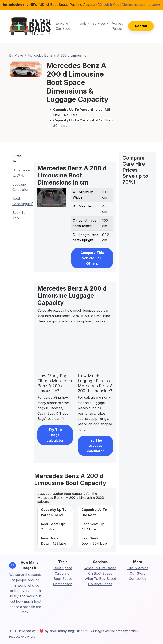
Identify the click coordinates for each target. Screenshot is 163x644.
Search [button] (141, 26)
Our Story (138, 573)
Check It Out (109, 5)
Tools (82, 23)
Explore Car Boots (64, 26)
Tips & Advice (138, 568)
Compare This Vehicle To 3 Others (92, 258)
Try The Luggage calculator (95, 446)
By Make (16, 55)
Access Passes (117, 26)
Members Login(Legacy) (141, 5)
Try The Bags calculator (55, 435)
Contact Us (138, 579)
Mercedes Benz (40, 55)
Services (99, 23)
